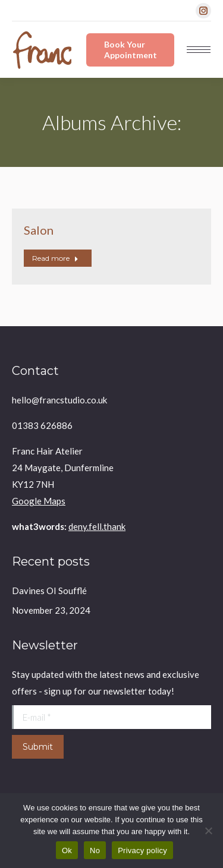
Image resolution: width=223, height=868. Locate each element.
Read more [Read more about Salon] (55, 258)
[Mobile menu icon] (199, 50)
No (95, 850)
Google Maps (39, 501)
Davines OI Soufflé (49, 591)
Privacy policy (142, 850)
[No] (208, 831)
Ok (67, 850)
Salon (39, 230)
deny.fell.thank (97, 526)
